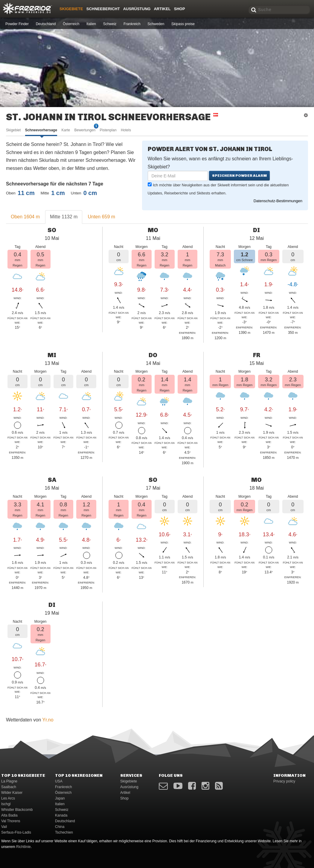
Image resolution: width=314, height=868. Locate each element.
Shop (180, 9)
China (60, 827)
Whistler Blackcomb (17, 810)
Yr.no (48, 720)
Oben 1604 (25, 217)
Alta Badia (9, 815)
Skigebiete (71, 9)
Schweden (156, 24)
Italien (91, 24)
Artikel (162, 9)
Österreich (71, 24)
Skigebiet (13, 130)
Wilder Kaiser (12, 793)
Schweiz (110, 24)
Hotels (126, 130)
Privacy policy (284, 781)
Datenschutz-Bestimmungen (278, 201)
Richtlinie (23, 847)
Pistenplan (108, 130)
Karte (66, 130)
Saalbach (9, 787)
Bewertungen (85, 130)
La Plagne (9, 781)
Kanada (61, 815)
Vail (4, 827)
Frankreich (132, 24)
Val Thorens (11, 821)
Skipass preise (183, 24)
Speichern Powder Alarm (239, 176)
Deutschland (46, 24)
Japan (60, 798)
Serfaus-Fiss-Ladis (16, 832)
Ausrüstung (137, 9)
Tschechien (64, 832)
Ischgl (6, 804)
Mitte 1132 (64, 217)
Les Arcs (8, 798)
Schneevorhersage (41, 130)
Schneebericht (103, 9)
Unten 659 (101, 217)
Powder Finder (17, 24)
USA (59, 781)
